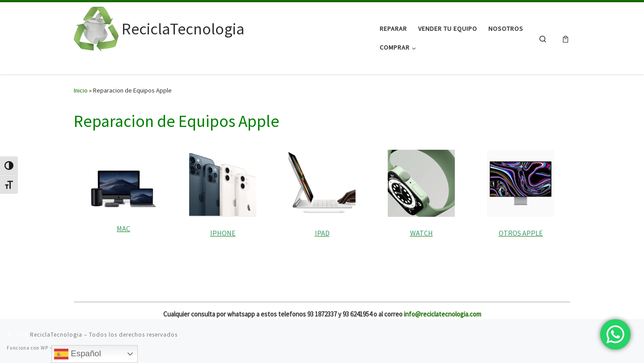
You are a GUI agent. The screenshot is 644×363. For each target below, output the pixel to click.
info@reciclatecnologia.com (443, 314)
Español (78, 354)
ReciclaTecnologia (56, 335)
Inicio (81, 90)
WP (44, 348)
